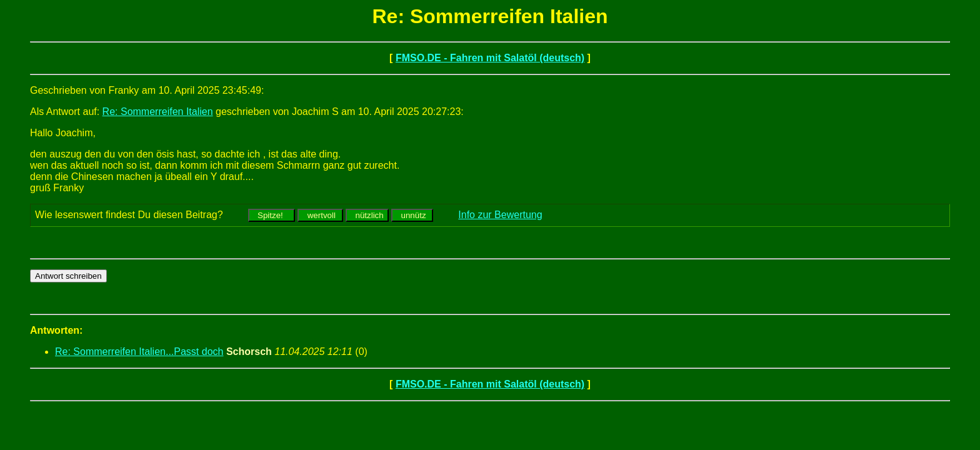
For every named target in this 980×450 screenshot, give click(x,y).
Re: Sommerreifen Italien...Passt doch (139, 352)
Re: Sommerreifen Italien (158, 112)
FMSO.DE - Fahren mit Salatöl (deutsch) (490, 58)
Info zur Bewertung (500, 215)
